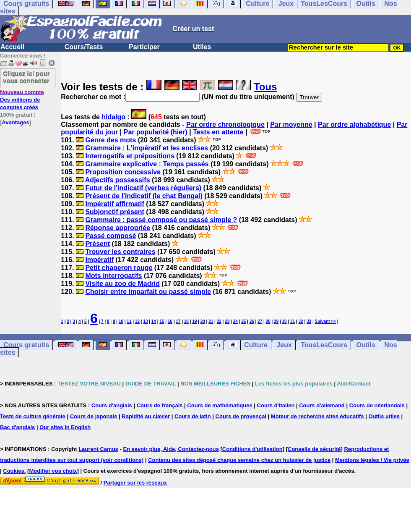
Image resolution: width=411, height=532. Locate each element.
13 (145, 321)
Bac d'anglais (17, 427)
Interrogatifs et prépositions (130, 156)
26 (252, 321)
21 (211, 321)
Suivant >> (326, 321)
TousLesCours (324, 345)
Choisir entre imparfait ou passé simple (148, 292)
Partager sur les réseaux (135, 483)
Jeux (284, 345)
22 (219, 321)
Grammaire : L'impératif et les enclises (147, 148)
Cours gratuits (26, 345)
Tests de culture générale (33, 416)
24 (235, 321)
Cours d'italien (276, 405)
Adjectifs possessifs (118, 180)
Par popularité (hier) (156, 132)
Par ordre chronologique (225, 124)
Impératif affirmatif (114, 204)
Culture (256, 345)
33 (309, 321)
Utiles (202, 47)
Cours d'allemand (322, 405)
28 (268, 321)
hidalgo (113, 117)
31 (293, 321)
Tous (265, 87)
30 (285, 321)
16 (170, 321)
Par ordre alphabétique (354, 124)
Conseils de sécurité (314, 449)
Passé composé (111, 236)
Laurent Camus (98, 449)
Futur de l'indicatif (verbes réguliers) (143, 188)
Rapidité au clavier (146, 416)
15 (162, 321)
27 (260, 321)
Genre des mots (111, 140)
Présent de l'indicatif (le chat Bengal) (144, 196)
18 (186, 321)
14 (154, 321)
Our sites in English (65, 427)
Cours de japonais (94, 416)
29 (276, 321)
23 (227, 321)
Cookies (14, 471)
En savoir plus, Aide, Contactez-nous (171, 449)
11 (129, 321)
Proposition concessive (123, 172)
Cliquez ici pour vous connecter (26, 77)
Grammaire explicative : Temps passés (147, 164)
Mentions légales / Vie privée (372, 460)
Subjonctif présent (114, 212)
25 (243, 321)
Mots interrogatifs (113, 276)
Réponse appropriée (118, 228)
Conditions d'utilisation (252, 449)
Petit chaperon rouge (119, 268)
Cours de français (160, 405)
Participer (144, 47)
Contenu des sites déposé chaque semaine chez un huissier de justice (239, 460)
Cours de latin (193, 416)
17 (178, 321)
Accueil (12, 47)
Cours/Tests (84, 47)
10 (121, 321)
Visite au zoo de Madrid (122, 284)
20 (203, 321)
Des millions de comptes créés (22, 100)
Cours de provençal (241, 416)
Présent (98, 244)
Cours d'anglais (112, 405)
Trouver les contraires (120, 252)
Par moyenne (291, 124)
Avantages (15, 122)
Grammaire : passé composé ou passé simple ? (161, 220)
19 (194, 321)
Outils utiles (384, 416)
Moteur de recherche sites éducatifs (317, 416)
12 (137, 321)
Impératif (99, 260)
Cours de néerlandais (377, 405)
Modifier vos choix (53, 471)
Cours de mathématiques (220, 405)
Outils (366, 345)
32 (301, 321)
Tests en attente (218, 132)
